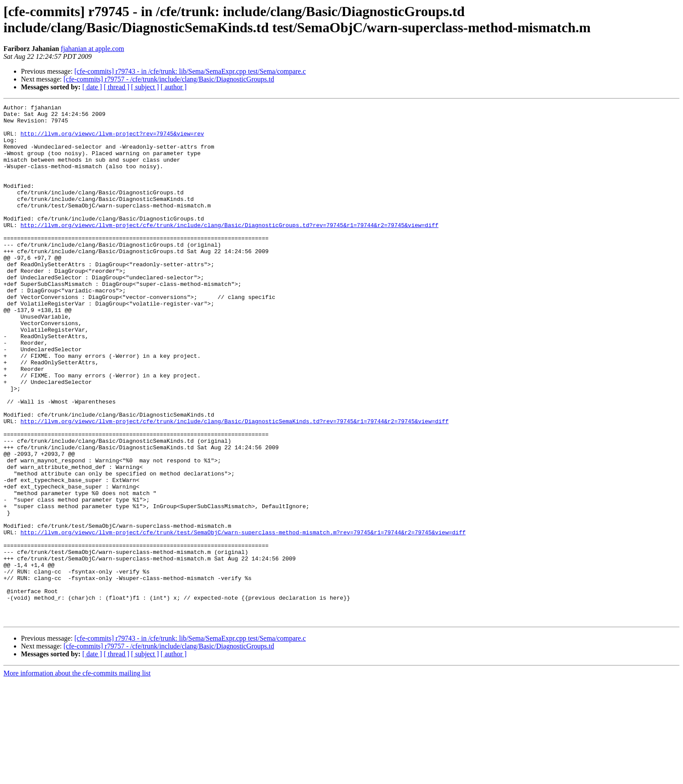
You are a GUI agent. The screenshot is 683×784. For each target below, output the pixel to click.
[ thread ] (117, 87)
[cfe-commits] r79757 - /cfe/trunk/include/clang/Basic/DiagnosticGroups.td (169, 79)
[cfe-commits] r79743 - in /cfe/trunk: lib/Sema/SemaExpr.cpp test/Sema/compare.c (190, 71)
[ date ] (92, 87)
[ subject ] (145, 87)
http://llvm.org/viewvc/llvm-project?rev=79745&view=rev (112, 140)
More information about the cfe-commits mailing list (77, 776)
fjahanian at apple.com (93, 49)
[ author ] (174, 87)
